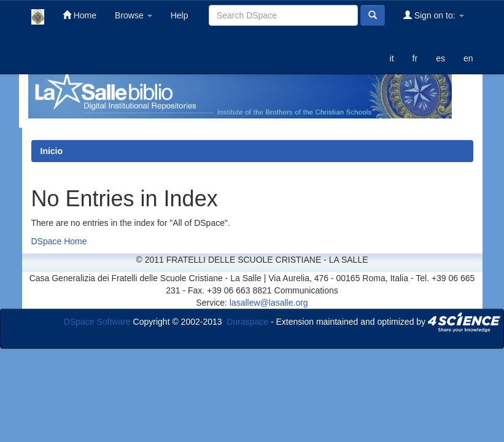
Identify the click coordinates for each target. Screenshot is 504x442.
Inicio (52, 151)
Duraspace (247, 322)
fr (415, 58)
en (468, 58)
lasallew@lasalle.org (269, 303)
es (440, 58)
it (392, 58)
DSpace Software (97, 322)
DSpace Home (59, 241)
